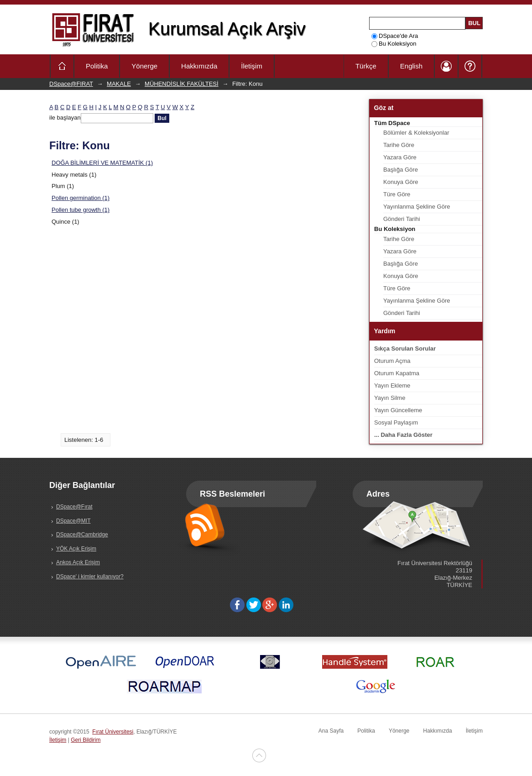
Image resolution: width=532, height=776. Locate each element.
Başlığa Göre (401, 170)
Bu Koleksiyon (394, 44)
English (411, 66)
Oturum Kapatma (397, 373)
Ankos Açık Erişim (78, 562)
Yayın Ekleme (392, 385)
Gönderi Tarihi (402, 219)
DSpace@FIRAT (71, 84)
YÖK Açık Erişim (76, 549)
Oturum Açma (392, 361)
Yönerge (144, 66)
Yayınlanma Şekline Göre (417, 207)
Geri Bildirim (86, 740)
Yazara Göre (400, 157)
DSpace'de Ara (395, 36)
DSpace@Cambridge (82, 535)
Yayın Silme (390, 398)
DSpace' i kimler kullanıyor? (90, 577)
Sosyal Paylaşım (396, 422)
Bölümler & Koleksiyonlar (416, 133)
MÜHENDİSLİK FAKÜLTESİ (182, 84)
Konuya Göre (401, 182)
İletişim (252, 66)
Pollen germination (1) (81, 198)
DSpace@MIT (73, 521)
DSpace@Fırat (74, 507)
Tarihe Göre (399, 145)
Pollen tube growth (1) (81, 210)
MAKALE (119, 84)
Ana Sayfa (331, 731)
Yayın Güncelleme (398, 410)
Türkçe (366, 66)
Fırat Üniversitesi (113, 732)
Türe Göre (397, 194)
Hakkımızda (199, 66)
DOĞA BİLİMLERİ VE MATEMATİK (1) (102, 163)
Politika (97, 66)
